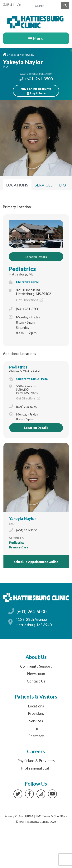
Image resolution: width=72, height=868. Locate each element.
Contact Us (36, 681)
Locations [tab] (17, 185)
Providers (36, 713)
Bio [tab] (62, 185)
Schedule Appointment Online (36, 562)
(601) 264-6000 (31, 611)
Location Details (36, 257)
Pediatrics (22, 269)
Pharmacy (36, 736)
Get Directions (29, 300)
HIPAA (29, 816)
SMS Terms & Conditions (52, 816)
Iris (36, 728)
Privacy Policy (14, 816)
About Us (36, 657)
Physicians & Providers (36, 761)
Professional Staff (36, 768)
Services (36, 721)
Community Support (36, 666)
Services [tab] (44, 185)
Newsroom (36, 673)
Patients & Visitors (36, 697)
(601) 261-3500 (36, 79)
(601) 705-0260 (27, 407)
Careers (36, 751)
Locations (36, 706)
